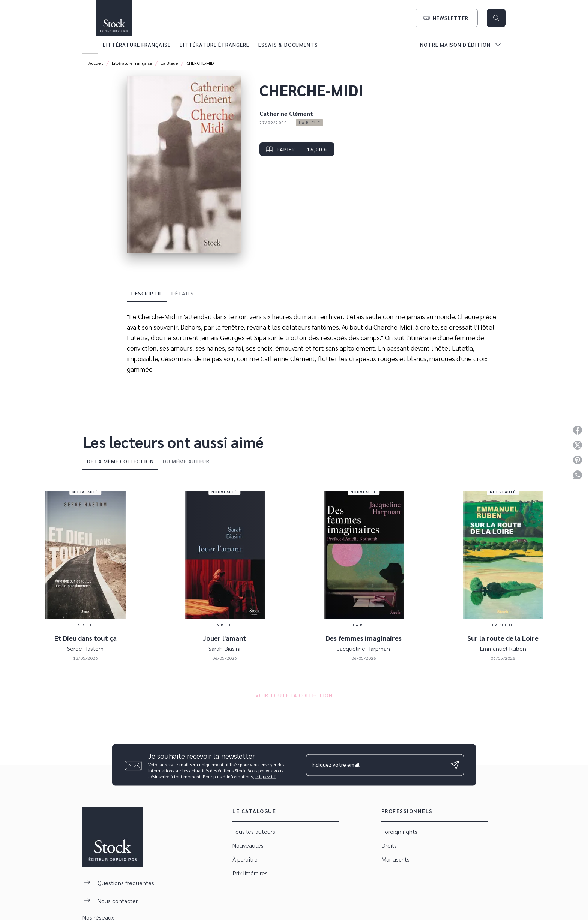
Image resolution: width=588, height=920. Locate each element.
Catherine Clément (286, 113)
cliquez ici (265, 776)
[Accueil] (114, 18)
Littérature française (132, 63)
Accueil (96, 63)
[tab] (90, 45)
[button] (447, 18)
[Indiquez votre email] (376, 765)
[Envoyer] (455, 765)
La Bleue (169, 63)
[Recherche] (496, 18)
